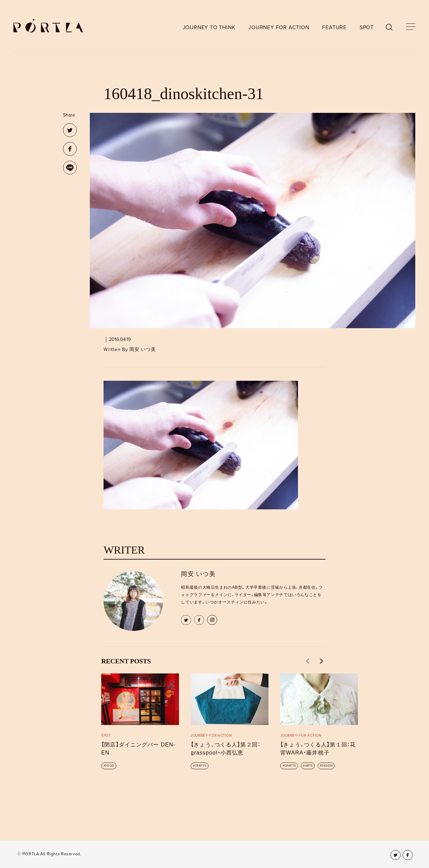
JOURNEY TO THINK (209, 27)
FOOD (110, 766)
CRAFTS (201, 766)
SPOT (367, 27)
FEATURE (334, 27)
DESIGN (327, 766)
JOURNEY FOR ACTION (279, 27)
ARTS (309, 766)
